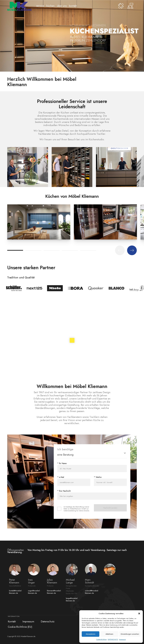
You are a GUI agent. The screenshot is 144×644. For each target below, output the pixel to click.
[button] (139, 614)
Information (14, 616)
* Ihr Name (62, 463)
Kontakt (73, 6)
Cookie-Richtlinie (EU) (20, 627)
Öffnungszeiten (17, 550)
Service (40, 6)
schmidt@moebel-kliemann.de (92, 592)
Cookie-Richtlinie (101, 640)
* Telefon (98, 477)
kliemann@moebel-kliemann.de (54, 592)
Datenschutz (48, 622)
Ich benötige (65, 449)
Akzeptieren (90, 634)
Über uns (62, 6)
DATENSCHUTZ (113, 640)
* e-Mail (61, 477)
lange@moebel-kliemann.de (72, 599)
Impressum (122, 640)
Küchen (51, 6)
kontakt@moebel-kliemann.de (16, 592)
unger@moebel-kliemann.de (34, 592)
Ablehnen (109, 634)
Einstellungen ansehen (130, 634)
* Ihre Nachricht (64, 491)
